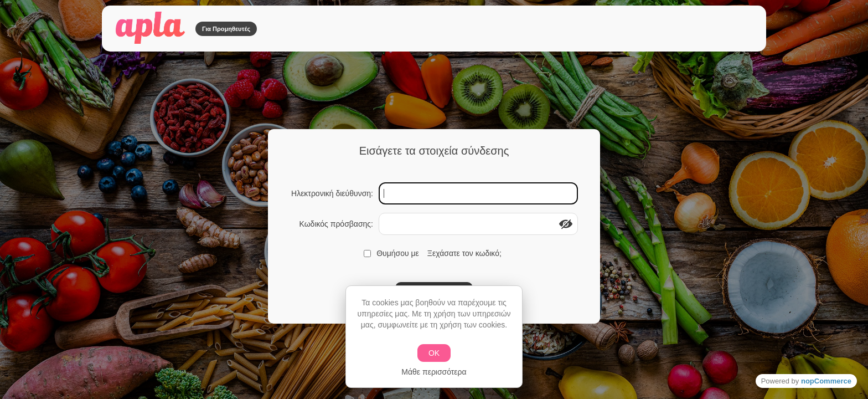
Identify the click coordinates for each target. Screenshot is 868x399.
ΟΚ (434, 353)
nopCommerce (826, 381)
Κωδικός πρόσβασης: (336, 224)
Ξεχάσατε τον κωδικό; (464, 253)
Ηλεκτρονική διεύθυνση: (332, 193)
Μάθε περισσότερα (434, 372)
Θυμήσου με (398, 253)
